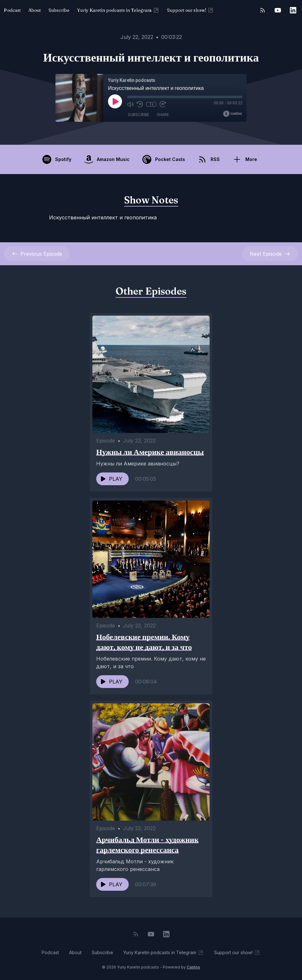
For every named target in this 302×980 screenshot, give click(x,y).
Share (163, 115)
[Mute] (130, 104)
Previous (37, 254)
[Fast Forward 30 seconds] (163, 104)
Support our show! (190, 10)
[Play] (115, 101)
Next (270, 254)
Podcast (12, 10)
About (35, 10)
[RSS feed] (262, 10)
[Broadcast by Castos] (232, 114)
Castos (193, 967)
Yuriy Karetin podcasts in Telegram (118, 10)
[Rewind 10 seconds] (140, 104)
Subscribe (59, 10)
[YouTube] (278, 10)
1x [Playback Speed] (151, 104)
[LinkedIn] (293, 10)
